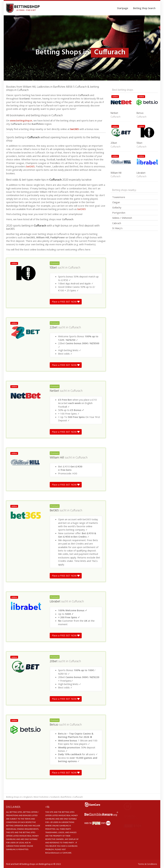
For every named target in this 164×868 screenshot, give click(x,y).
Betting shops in (14, 797)
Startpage (123, 8)
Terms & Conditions (148, 864)
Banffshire (66, 797)
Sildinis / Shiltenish (122, 218)
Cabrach (117, 223)
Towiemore (119, 197)
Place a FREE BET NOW (66, 302)
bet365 (75, 129)
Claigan (116, 202)
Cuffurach (74, 268)
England (28, 797)
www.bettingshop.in (21, 120)
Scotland (55, 797)
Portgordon (119, 213)
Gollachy (117, 207)
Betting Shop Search (144, 8)
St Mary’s (117, 228)
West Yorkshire (41, 797)
